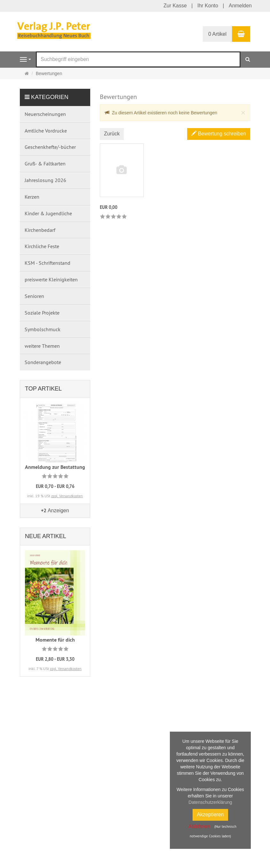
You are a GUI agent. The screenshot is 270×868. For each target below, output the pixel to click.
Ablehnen (199, 826)
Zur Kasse (175, 6)
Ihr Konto (208, 6)
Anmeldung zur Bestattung (55, 467)
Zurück (112, 134)
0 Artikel (217, 34)
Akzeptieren (210, 815)
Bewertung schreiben (219, 134)
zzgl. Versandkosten (67, 496)
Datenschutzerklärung (210, 802)
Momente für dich (55, 640)
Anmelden (240, 6)
